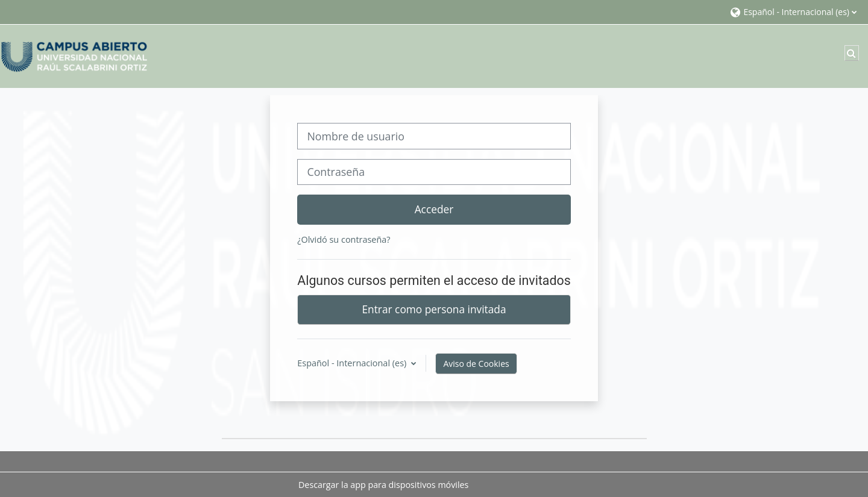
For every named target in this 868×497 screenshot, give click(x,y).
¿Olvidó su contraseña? (344, 239)
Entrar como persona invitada (434, 309)
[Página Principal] (75, 55)
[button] (793, 12)
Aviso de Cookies (476, 364)
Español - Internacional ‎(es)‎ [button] (353, 363)
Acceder (434, 209)
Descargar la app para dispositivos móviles (383, 485)
